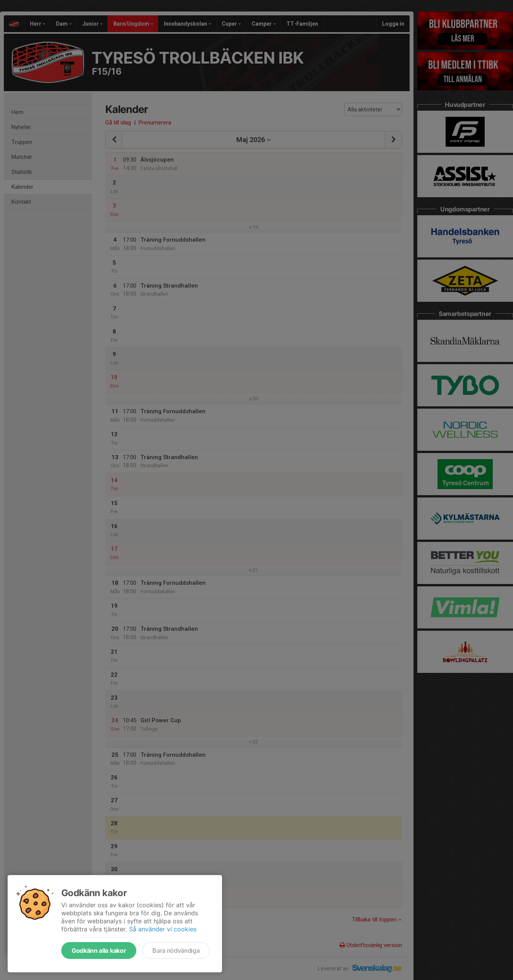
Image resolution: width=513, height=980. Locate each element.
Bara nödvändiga (176, 951)
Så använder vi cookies (163, 929)
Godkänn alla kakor (99, 951)
